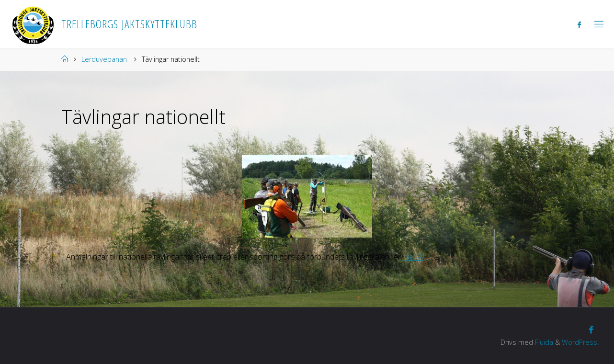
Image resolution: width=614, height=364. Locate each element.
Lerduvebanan (104, 59)
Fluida (543, 342)
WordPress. (580, 342)
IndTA (413, 257)
